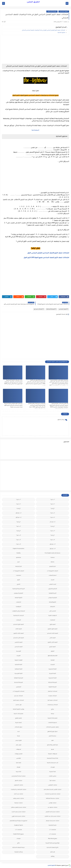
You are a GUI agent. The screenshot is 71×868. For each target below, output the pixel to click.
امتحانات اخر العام (53, 691)
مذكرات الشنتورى (19, 785)
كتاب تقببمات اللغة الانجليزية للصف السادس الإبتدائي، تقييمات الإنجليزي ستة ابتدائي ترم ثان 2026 (13, 382)
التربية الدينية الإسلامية (19, 589)
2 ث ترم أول (18, 518)
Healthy (19, 553)
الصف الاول (53, 625)
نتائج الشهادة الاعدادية (53, 848)
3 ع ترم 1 (53, 535)
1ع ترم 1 (53, 509)
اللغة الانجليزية (53, 669)
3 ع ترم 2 (19, 531)
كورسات (53, 767)
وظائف (53, 857)
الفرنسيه (19, 651)
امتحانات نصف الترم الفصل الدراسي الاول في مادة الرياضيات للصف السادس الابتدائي (43, 30)
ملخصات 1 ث (53, 830)
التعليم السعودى (18, 593)
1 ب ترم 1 (53, 500)
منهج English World (18, 834)
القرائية (53, 660)
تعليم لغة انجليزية (53, 718)
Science (53, 558)
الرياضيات (53, 620)
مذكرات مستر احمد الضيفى (53, 812)
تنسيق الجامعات (53, 723)
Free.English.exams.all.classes (53, 553)
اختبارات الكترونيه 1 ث (19, 571)
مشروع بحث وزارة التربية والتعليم (18, 821)
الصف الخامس (19, 642)
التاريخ (19, 584)
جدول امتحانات (18, 727)
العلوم (53, 651)
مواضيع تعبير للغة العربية (53, 843)
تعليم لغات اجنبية (18, 714)
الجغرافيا (53, 607)
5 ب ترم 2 (18, 540)
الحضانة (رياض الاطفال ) (19, 611)
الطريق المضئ (33, 2)
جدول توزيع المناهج (53, 732)
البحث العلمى (53, 584)
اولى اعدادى (18, 705)
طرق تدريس (18, 741)
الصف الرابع (53, 647)
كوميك (18, 767)
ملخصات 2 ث (18, 830)
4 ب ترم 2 (53, 540)
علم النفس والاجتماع (53, 745)
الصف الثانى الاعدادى (19, 638)
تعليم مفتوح (18, 718)
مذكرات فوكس (53, 803)
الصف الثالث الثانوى (19, 633)
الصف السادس (64, 11)
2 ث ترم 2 (53, 518)
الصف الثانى (53, 638)
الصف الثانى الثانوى (53, 642)
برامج (53, 709)
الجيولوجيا (18, 607)
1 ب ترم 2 (18, 500)
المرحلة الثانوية (53, 687)
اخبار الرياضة (19, 567)
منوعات (19, 839)
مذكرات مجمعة (18, 803)
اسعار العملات (53, 575)
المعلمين (19, 687)
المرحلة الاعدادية (18, 683)
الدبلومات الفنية (53, 616)
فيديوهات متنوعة (53, 754)
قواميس (18, 758)
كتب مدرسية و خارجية (53, 763)
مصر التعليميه (53, 825)
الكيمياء (53, 665)
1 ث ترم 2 (18, 504)
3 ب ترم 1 (18, 526)
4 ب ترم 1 (19, 535)
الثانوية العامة (19, 598)
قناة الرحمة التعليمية (53, 758)
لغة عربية (18, 772)
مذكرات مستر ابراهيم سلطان (19, 807)
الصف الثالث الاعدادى (53, 633)
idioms (53, 562)
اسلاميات (19, 575)
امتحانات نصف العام (18, 700)
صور (53, 741)
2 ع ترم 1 (18, 522)
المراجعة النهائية (19, 678)
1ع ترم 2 (19, 509)
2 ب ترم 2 (53, 513)
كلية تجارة (19, 763)
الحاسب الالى (53, 611)
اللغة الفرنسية (18, 674)
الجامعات (19, 602)
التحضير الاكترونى (53, 589)
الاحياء (53, 580)
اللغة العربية (53, 674)
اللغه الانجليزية (53, 678)
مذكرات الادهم (18, 781)
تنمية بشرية (18, 723)
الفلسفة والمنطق (53, 656)
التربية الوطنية (53, 593)
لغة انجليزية (53, 772)
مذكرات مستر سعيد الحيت (18, 812)
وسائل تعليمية (19, 852)
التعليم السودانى (53, 598)
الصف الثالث (19, 629)
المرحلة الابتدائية (52, 11)
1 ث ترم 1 (53, 504)
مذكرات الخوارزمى (53, 785)
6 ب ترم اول (53, 549)
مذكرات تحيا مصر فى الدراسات (53, 794)
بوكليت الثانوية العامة (19, 709)
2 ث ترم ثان (53, 522)
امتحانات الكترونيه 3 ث (18, 691)
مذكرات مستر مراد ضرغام (53, 821)
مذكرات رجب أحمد (18, 794)
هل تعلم (53, 852)
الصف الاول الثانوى (53, 629)
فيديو (53, 749)
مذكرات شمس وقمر (19, 799)
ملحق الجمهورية (18, 825)
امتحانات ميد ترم (39, 309)
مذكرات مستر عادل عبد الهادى (53, 816)
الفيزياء (19, 656)
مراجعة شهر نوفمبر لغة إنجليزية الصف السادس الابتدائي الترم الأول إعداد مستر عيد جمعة (13, 405)
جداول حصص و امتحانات (53, 727)
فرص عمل (19, 745)
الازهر (18, 580)
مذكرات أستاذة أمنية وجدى (19, 776)
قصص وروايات (19, 754)
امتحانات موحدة (53, 696)
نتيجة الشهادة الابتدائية (18, 848)
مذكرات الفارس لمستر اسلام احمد (53, 790)
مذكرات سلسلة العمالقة (53, 799)
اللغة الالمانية (18, 665)
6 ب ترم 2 (18, 544)
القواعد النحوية (19, 660)
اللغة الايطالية (19, 669)
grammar (19, 558)
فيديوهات (19, 749)
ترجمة (53, 714)
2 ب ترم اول (18, 513)
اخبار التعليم (53, 567)
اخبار (18, 562)
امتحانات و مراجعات (53, 705)
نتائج (18, 843)
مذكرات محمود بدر (53, 807)
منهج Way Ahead (53, 839)
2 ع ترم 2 (53, 526)
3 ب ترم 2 (53, 531)
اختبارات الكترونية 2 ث (53, 571)
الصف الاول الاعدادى (18, 625)
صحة (18, 736)
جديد (18, 732)
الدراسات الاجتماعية (19, 616)
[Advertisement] (35, 49)
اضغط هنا (36, 130)
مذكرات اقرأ (53, 781)
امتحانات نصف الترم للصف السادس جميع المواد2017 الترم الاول (46, 258)
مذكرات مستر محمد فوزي (18, 816)
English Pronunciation (19, 549)
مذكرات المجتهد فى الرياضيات (18, 790)
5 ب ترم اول (53, 544)
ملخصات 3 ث (53, 834)
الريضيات (19, 620)
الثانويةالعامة (53, 602)
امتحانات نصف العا (53, 700)
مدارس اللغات (53, 776)
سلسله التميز (53, 736)
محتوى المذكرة (61, 33)
